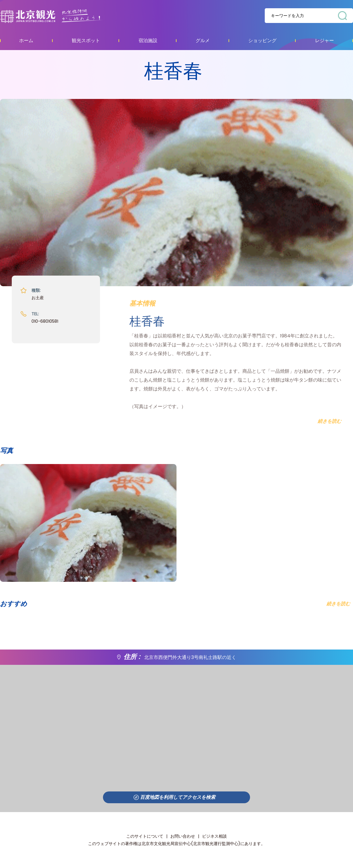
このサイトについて (145, 836)
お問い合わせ (183, 836)
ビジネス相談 (214, 836)
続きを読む (338, 604)
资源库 (63, 16)
